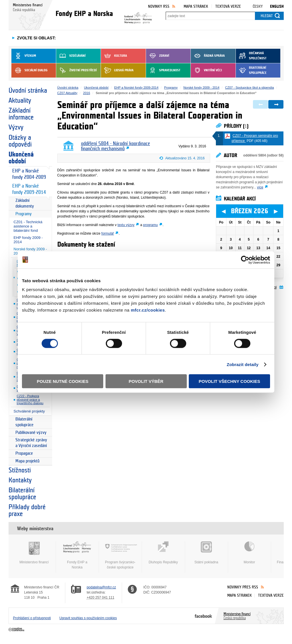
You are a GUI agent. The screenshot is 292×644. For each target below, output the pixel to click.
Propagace (24, 453)
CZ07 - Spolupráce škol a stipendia (249, 88)
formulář (108, 233)
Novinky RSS (159, 6)
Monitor (250, 553)
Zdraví (158, 56)
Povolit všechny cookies (230, 381)
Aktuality (20, 101)
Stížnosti (20, 470)
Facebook (203, 616)
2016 (86, 93)
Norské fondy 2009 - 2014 (201, 88)
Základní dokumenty (25, 203)
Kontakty (20, 480)
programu (150, 225)
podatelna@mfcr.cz (101, 587)
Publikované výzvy (31, 433)
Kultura (114, 56)
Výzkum (24, 56)
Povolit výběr (146, 381)
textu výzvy (126, 225)
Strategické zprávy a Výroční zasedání (31, 443)
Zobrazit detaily (243, 364)
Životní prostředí (76, 70)
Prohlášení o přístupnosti (32, 618)
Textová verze (228, 6)
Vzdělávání (71, 56)
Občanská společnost (251, 56)
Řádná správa (208, 56)
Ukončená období (21, 158)
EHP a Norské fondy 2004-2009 (29, 174)
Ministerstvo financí (34, 553)
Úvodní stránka (28, 91)
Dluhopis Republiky (163, 553)
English (277, 6)
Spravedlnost (163, 70)
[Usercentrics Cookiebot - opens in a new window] (245, 260)
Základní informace (21, 114)
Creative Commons (17, 630)
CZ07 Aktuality (67, 93)
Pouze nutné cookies (63, 381)
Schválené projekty (29, 411)
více (260, 187)
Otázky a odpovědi (20, 141)
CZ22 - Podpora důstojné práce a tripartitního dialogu (30, 400)
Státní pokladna (206, 553)
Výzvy (16, 127)
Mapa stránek (196, 6)
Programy (24, 214)
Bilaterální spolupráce (251, 70)
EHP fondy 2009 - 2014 (28, 240)
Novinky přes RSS (243, 587)
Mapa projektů (27, 461)
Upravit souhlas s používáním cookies (88, 618)
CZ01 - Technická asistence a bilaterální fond (28, 226)
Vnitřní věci (206, 70)
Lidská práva (117, 70)
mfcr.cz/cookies (148, 310)
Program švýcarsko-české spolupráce (120, 555)
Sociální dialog (30, 70)
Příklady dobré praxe (27, 511)
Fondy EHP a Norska (77, 555)
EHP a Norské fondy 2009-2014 (29, 189)
